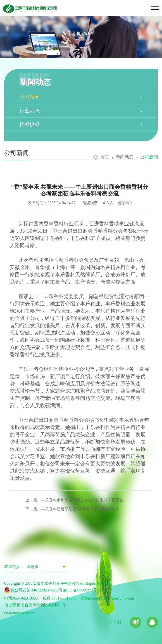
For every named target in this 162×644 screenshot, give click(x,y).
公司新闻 (30, 97)
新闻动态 (123, 157)
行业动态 (30, 111)
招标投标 (30, 124)
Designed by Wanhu (20, 613)
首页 (101, 157)
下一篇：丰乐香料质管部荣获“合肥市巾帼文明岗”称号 (72, 509)
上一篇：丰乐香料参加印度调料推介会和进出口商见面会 (74, 500)
